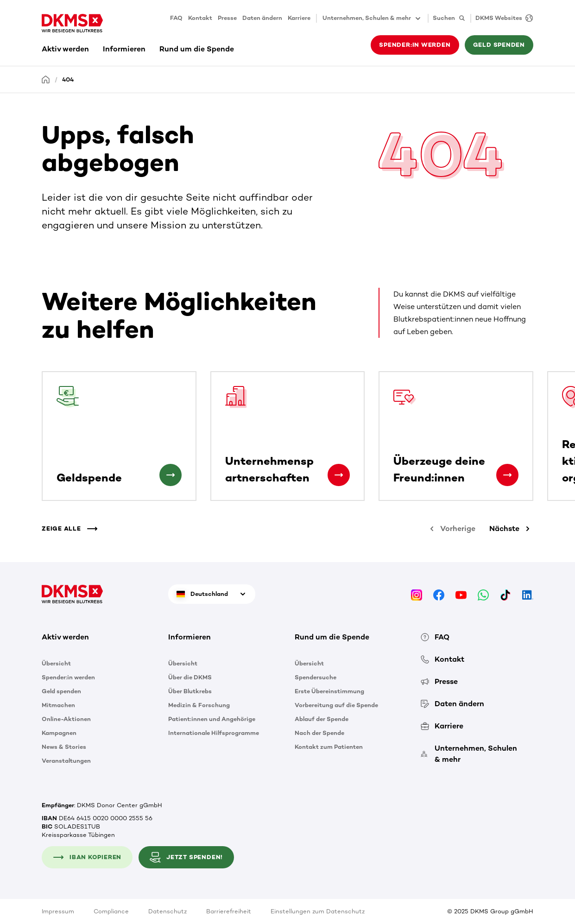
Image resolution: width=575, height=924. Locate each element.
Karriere (299, 18)
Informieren (124, 49)
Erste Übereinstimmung (329, 691)
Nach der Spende (319, 733)
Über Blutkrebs (190, 691)
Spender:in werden (415, 45)
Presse (227, 18)
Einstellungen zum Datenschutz (318, 911)
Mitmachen (58, 705)
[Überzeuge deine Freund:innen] (507, 475)
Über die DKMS (190, 677)
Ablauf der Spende (322, 719)
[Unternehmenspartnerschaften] (339, 475)
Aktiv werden (65, 49)
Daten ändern (262, 18)
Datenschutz (167, 911)
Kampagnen (59, 733)
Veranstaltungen (66, 761)
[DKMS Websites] (502, 18)
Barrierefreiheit (229, 911)
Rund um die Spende (197, 49)
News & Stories (64, 747)
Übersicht (56, 663)
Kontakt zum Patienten (329, 747)
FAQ (176, 18)
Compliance (111, 911)
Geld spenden (499, 45)
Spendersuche (316, 677)
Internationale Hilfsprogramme (214, 733)
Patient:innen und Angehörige (212, 719)
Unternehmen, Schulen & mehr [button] (372, 19)
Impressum (58, 911)
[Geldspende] (171, 475)
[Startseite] (46, 79)
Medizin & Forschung (199, 705)
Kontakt (200, 18)
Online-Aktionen (66, 719)
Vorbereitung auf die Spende (336, 705)
